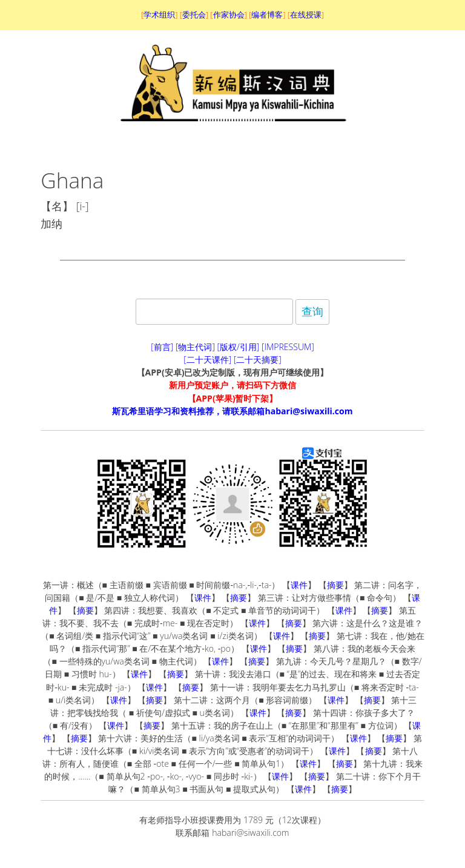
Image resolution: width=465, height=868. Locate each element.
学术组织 (159, 15)
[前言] (162, 347)
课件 (299, 585)
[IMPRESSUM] (288, 347)
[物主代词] (195, 347)
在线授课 (306, 15)
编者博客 (267, 15)
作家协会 (229, 15)
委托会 (194, 15)
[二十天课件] (207, 359)
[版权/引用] (239, 347)
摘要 (335, 585)
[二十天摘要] (258, 359)
